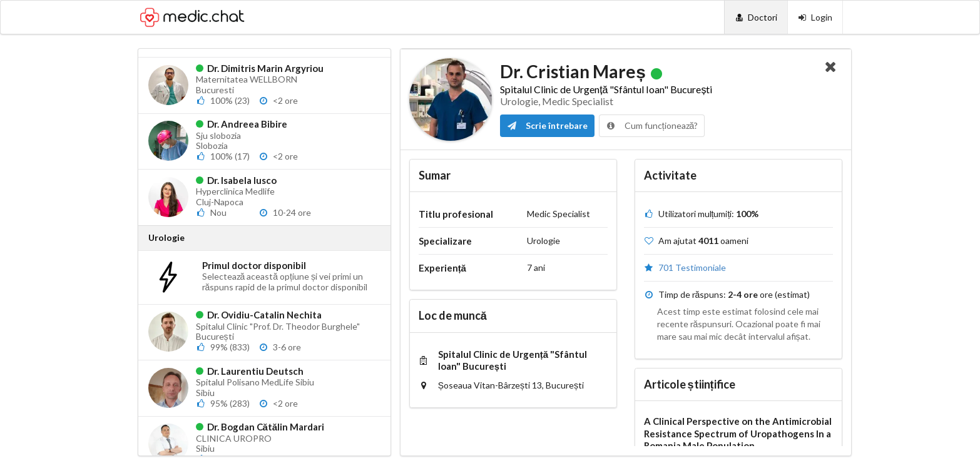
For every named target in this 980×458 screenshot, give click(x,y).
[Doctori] (756, 17)
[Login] (815, 17)
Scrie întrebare (547, 125)
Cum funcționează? (652, 125)
